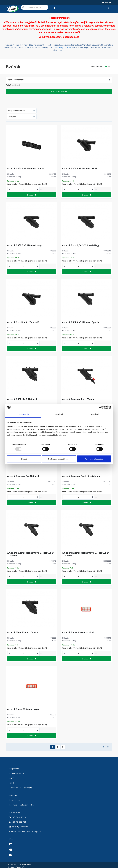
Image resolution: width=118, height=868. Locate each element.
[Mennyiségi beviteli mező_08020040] (24, 497)
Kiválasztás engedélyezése (59, 459)
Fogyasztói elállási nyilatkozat (23, 805)
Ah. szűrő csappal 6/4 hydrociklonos (81, 476)
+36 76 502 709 (18, 822)
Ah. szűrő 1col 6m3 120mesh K (23, 322)
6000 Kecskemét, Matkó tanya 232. (26, 831)
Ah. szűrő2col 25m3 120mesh (23, 632)
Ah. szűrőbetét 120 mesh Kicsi (78, 632)
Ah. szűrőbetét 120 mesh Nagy (23, 709)
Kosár (12, 839)
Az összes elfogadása (94, 459)
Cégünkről (14, 795)
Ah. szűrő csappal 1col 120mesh (79, 399)
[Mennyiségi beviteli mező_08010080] (24, 654)
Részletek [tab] (59, 414)
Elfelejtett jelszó (17, 773)
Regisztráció (15, 769)
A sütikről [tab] (95, 414)
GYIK (12, 783)
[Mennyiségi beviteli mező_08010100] (24, 190)
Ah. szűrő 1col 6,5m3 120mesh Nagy (81, 245)
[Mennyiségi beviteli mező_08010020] (24, 267)
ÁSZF (12, 778)
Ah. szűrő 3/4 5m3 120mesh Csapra (26, 168)
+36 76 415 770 (18, 817)
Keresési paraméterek (59, 91)
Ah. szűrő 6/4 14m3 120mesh (22, 399)
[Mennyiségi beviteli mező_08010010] (78, 190)
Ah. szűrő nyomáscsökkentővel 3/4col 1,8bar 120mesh (85, 554)
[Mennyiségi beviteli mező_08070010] (24, 577)
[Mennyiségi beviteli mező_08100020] (24, 730)
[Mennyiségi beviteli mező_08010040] (78, 267)
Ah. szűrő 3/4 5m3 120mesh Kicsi (79, 168)
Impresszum (15, 800)
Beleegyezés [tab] (23, 414)
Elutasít (24, 459)
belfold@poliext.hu (63, 48)
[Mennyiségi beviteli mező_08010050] (24, 343)
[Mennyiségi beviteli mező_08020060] (78, 497)
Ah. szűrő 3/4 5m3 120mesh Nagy (25, 245)
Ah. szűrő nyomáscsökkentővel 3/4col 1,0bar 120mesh (30, 554)
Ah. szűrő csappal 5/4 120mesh (23, 476)
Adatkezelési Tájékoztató (21, 788)
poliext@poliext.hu (19, 827)
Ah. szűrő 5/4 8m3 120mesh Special (81, 322)
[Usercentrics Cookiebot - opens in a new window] (101, 407)
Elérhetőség (15, 812)
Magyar (107, 3)
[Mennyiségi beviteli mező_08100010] (78, 654)
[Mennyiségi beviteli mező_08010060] (78, 343)
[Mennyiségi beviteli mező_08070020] (78, 577)
